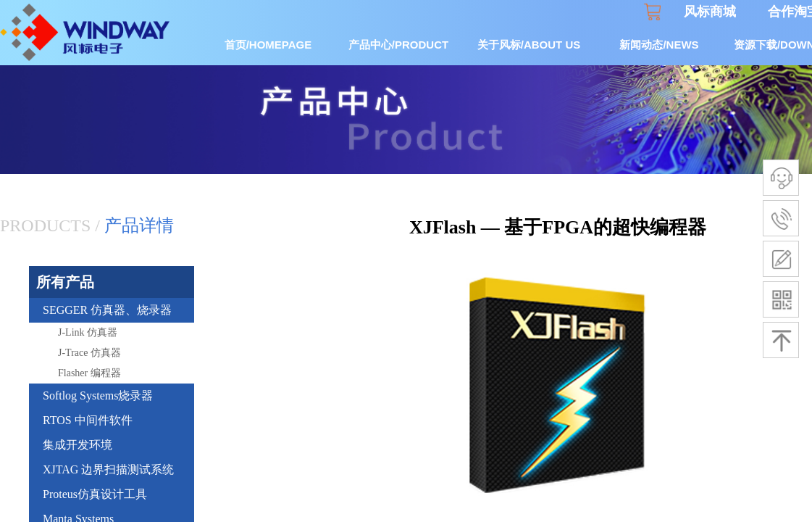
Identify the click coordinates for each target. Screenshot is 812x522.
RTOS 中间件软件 (88, 420)
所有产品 (65, 282)
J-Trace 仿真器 (89, 353)
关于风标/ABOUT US (529, 45)
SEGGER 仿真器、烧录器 (107, 310)
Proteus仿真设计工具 (95, 494)
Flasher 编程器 (89, 373)
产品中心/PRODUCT (398, 45)
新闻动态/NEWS (659, 45)
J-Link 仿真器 (88, 332)
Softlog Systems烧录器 (98, 395)
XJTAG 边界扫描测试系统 (108, 469)
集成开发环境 (78, 445)
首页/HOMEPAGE (268, 45)
